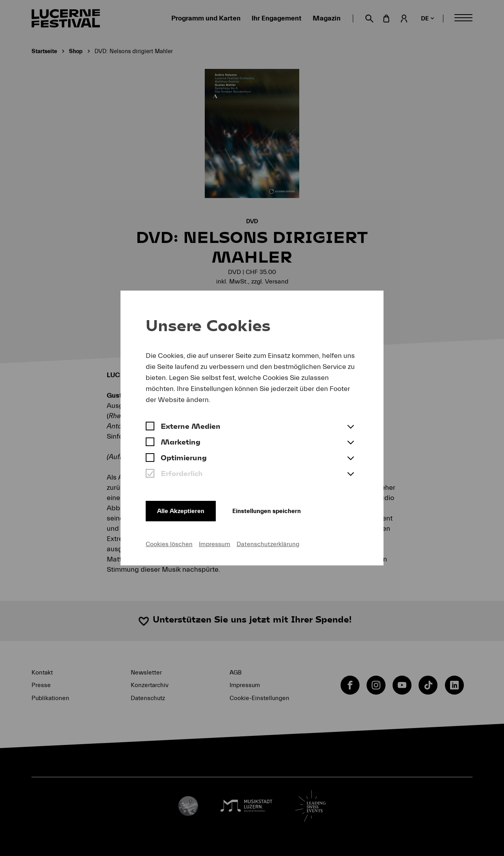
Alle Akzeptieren (182, 510)
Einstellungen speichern (273, 510)
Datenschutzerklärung (268, 544)
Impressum (215, 544)
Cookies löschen (169, 544)
